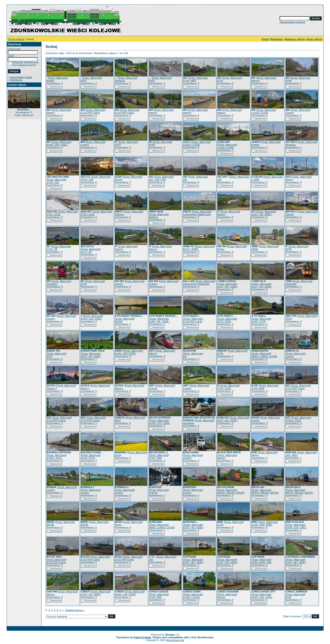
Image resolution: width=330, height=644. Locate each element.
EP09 (289, 319)
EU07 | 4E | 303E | (262, 214)
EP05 (289, 249)
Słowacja (120, 81)
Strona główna (16, 39)
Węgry (289, 179)
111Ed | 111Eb (260, 113)
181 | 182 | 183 (157, 179)
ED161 (119, 179)
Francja (153, 493)
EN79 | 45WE (191, 249)
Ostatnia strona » (75, 610)
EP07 (84, 81)
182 (185, 179)
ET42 (49, 356)
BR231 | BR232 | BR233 (231, 493)
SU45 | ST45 (259, 321)
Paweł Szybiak (142, 637)
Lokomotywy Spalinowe (196, 284)
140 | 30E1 (292, 455)
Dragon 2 (52, 388)
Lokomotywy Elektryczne (197, 214)
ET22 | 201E (54, 214)
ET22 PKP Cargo (90, 113)
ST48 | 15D (53, 182)
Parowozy (52, 284)
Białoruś (119, 214)
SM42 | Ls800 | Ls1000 (264, 356)
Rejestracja (16, 80)
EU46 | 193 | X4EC (57, 145)
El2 (185, 356)
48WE (255, 249)
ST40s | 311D (293, 420)
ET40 (84, 284)
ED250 (119, 321)
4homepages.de (175, 640)
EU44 (118, 455)
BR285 (50, 525)
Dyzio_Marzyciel (58, 78)
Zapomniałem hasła (21, 77)
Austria (50, 81)
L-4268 (255, 179)
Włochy (153, 353)
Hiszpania (291, 284)
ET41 (220, 81)
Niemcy (256, 81)
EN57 (152, 81)
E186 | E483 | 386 (261, 562)
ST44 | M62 (190, 81)
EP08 (289, 81)
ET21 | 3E (52, 249)
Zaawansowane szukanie (292, 22)
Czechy (290, 113)
